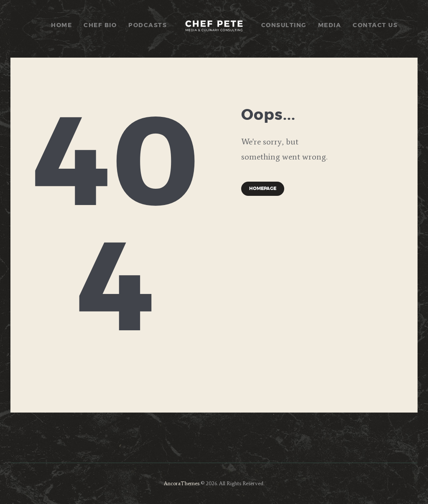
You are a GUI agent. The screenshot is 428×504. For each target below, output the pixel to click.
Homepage (263, 189)
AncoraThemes (182, 483)
